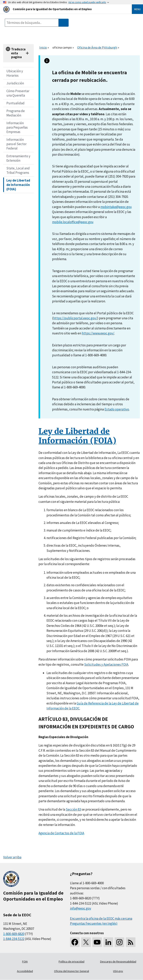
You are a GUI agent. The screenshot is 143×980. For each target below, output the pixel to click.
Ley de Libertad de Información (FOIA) (18, 185)
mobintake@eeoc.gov (116, 207)
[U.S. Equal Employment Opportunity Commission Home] (63, 9)
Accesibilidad (25, 971)
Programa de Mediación (16, 113)
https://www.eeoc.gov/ (98, 333)
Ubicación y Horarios (15, 73)
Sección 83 (73, 809)
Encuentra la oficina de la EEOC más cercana (101, 918)
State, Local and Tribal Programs (18, 170)
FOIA (25, 961)
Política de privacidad (71, 961)
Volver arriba (12, 857)
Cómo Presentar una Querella (18, 93)
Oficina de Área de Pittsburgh (97, 47)
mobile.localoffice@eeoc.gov (73, 222)
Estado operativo (117, 409)
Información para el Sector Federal (16, 144)
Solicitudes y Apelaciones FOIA (106, 664)
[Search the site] (32, 23)
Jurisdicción (15, 83)
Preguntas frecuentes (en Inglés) (94, 923)
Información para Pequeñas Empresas (17, 127)
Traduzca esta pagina (18, 53)
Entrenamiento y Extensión (18, 158)
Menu (137, 9)
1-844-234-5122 (14, 939)
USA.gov (118, 971)
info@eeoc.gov (81, 908)
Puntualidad (15, 103)
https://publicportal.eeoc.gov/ (75, 318)
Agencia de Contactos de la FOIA (61, 833)
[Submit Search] (64, 23)
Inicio (43, 47)
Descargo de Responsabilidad (118, 961)
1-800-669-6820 (14, 934)
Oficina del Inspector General (71, 971)
